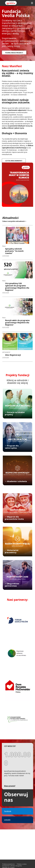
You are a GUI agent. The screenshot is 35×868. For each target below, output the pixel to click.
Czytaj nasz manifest (14, 161)
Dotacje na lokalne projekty (17, 404)
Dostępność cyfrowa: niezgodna (12, 866)
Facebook (8, 811)
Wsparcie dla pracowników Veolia (17, 508)
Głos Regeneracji (13, 355)
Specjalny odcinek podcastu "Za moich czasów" (14, 251)
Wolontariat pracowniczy (17, 542)
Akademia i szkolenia (17, 470)
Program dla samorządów (17, 437)
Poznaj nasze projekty (14, 53)
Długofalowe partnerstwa (17, 575)
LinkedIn (7, 820)
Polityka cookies (22, 864)
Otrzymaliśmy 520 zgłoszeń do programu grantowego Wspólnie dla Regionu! (17, 287)
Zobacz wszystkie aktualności (14, 221)
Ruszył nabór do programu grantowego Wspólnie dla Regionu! (17, 323)
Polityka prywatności (8, 864)
